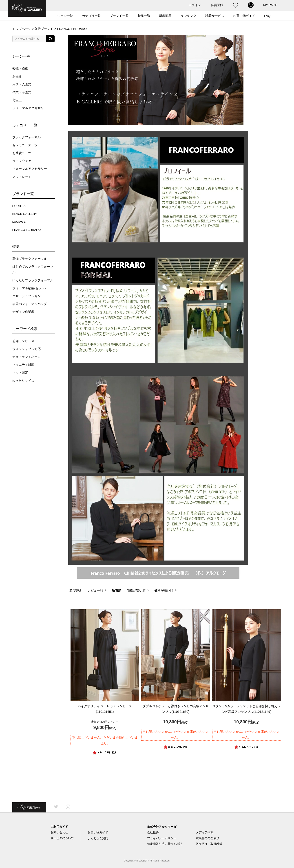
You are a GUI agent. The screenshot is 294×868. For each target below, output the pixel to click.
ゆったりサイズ (23, 381)
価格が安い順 (136, 590)
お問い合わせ (59, 832)
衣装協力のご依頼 (208, 838)
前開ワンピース (23, 341)
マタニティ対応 (23, 365)
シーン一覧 (65, 16)
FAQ (267, 16)
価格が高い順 (164, 590)
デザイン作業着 (23, 312)
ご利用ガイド (59, 827)
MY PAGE (270, 5)
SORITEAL (20, 206)
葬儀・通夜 (20, 68)
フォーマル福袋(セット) (29, 288)
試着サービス (215, 16)
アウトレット (22, 177)
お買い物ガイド (244, 16)
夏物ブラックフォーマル (30, 259)
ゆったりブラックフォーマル (33, 280)
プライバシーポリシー (162, 838)
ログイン (195, 5)
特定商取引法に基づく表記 (165, 844)
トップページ (22, 29)
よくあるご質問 (98, 838)
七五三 (17, 100)
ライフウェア (22, 161)
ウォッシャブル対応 (27, 349)
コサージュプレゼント (28, 296)
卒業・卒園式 (22, 92)
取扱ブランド (44, 29)
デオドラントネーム (27, 357)
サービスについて (62, 838)
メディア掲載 (205, 832)
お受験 (17, 77)
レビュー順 (95, 590)
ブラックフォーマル (27, 137)
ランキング (188, 16)
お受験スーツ (22, 153)
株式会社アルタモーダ (162, 827)
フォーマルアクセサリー (30, 108)
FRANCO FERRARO (27, 230)
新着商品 (165, 16)
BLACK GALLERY (25, 214)
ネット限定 (20, 373)
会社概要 (153, 832)
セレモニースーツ (25, 145)
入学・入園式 (22, 84)
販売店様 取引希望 (209, 844)
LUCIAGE (19, 222)
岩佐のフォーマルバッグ (30, 304)
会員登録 (217, 5)
